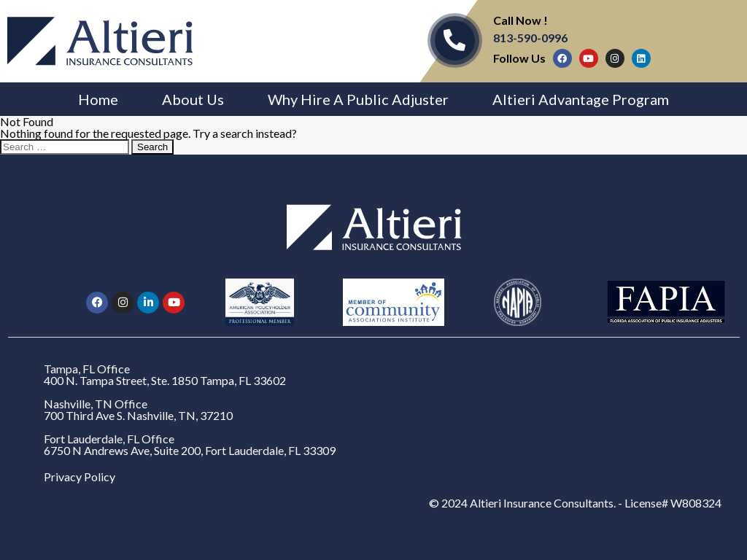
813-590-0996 (530, 38)
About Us (193, 99)
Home (98, 99)
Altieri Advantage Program (581, 99)
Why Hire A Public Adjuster (358, 99)
